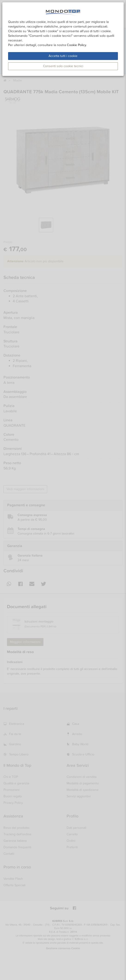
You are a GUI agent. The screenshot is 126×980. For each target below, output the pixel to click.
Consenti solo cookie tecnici (63, 66)
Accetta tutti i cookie (63, 56)
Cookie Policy (77, 45)
